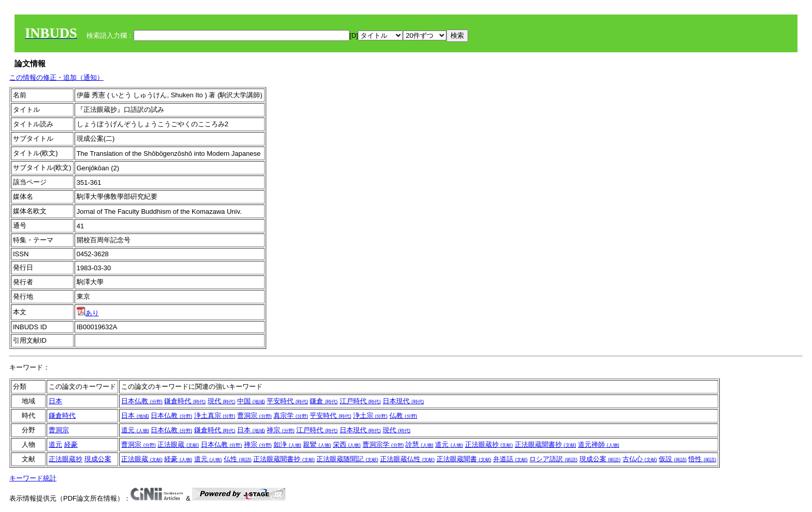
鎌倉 (324, 401)
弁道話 (510, 459)
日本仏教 (142, 401)
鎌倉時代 (185, 401)
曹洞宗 (255, 415)
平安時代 (287, 401)
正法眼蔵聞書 (464, 459)
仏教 (403, 415)
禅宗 (281, 430)
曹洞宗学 (383, 444)
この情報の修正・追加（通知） (56, 77)
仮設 (673, 459)
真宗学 (291, 415)
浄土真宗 (215, 415)
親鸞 (317, 444)
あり (88, 313)
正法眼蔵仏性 (408, 459)
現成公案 (98, 459)
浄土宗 (371, 415)
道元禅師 (599, 444)
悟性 (702, 459)
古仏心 (640, 459)
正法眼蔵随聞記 (347, 459)
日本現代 (403, 401)
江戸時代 (360, 401)
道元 (135, 430)
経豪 (71, 444)
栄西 (347, 444)
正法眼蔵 (178, 444)
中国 (251, 401)
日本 (55, 401)
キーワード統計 (33, 478)
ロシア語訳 (553, 459)
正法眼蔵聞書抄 (546, 444)
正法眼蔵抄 (489, 444)
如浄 (287, 444)
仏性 (238, 459)
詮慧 (419, 444)
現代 (222, 401)
